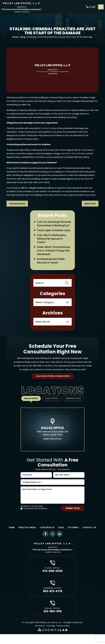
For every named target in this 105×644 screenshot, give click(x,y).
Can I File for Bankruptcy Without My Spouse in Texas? (52, 243)
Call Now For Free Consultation (53, 381)
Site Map (51, 632)
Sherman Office (74, 403)
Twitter (53, 540)
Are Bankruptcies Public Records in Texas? (51, 265)
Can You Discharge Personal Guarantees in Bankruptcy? (51, 226)
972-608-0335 (53, 577)
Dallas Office (30, 403)
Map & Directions (53, 444)
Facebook (45, 540)
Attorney (73, 534)
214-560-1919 (35, 370)
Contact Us (89, 534)
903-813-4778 (53, 598)
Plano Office (52, 403)
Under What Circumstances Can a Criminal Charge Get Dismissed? (54, 255)
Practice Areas (27, 534)
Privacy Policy (38, 513)
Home (15, 37)
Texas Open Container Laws (54, 234)
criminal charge (49, 128)
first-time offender (76, 154)
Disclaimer (25, 513)
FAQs (61, 534)
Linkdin (60, 540)
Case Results (47, 534)
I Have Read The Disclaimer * (36, 515)
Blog (23, 37)
